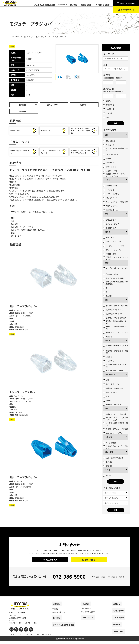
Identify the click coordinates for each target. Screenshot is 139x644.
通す (107, 408)
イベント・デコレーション (115, 370)
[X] (16, 633)
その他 (108, 470)
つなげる (108, 437)
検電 (106, 380)
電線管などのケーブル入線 (115, 414)
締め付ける (109, 452)
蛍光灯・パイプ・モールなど (116, 333)
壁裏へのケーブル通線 (113, 433)
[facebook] (24, 633)
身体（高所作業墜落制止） (115, 278)
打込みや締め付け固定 (113, 458)
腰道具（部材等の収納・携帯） (115, 322)
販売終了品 (109, 105)
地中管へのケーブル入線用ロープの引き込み (116, 419)
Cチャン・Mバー (111, 154)
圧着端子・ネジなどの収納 (115, 318)
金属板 (107, 158)
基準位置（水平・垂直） (114, 388)
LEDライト (109, 357)
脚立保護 (108, 296)
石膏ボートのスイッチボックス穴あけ (116, 258)
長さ (106, 396)
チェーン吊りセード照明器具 (116, 202)
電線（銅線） (110, 141)
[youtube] (11, 633)
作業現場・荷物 (110, 274)
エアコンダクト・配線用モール (116, 149)
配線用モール (110, 163)
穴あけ (108, 232)
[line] (28, 633)
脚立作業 (108, 337)
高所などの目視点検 (112, 405)
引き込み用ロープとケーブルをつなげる (116, 447)
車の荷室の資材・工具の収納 (116, 306)
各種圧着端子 (110, 220)
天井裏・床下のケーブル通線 (116, 429)
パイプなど (109, 190)
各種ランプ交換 (110, 206)
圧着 (107, 214)
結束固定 (108, 466)
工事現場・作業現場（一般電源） (116, 352)
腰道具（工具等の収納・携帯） (115, 328)
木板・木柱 (109, 238)
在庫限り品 (109, 109)
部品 (106, 117)
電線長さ (108, 400)
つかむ (108, 180)
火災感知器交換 (110, 210)
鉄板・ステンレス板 (112, 242)
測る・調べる (110, 374)
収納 (107, 300)
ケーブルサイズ (110, 392)
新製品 (107, 101)
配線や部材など (110, 186)
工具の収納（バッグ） (113, 314)
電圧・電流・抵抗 (111, 384)
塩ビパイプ (109, 145)
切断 (107, 135)
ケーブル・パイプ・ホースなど (116, 269)
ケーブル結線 (110, 443)
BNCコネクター (110, 228)
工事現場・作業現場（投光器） (115, 366)
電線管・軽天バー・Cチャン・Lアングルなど (114, 175)
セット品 (108, 113)
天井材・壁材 (110, 254)
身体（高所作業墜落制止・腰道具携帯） (116, 283)
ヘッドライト (110, 361)
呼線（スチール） (111, 198)
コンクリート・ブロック (114, 246)
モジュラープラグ (111, 224)
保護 (107, 263)
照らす (108, 341)
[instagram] (20, 633)
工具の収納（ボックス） (114, 310)
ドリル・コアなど (111, 194)
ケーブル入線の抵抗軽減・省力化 (116, 424)
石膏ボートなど (110, 171)
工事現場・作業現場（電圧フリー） (116, 347)
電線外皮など (110, 167)
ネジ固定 (108, 462)
